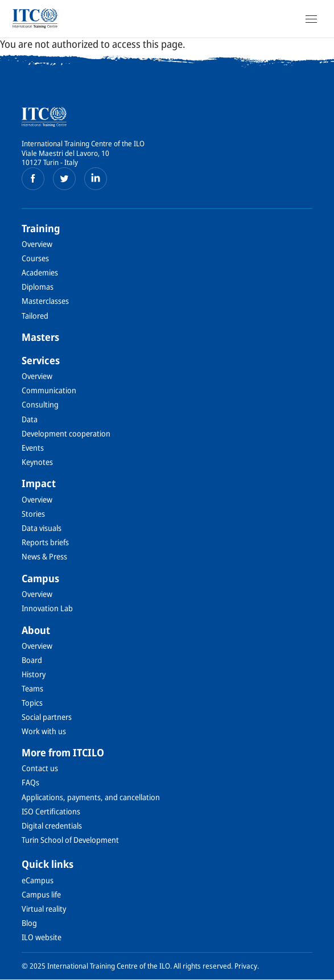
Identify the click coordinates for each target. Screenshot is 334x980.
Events (33, 448)
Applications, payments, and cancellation (91, 797)
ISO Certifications (51, 811)
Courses (35, 258)
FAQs (30, 782)
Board (32, 660)
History (34, 674)
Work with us (44, 731)
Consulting (40, 404)
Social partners (47, 717)
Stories (33, 514)
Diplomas (38, 287)
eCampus (38, 880)
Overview (37, 244)
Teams (32, 688)
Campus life (41, 894)
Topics (32, 703)
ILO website (42, 937)
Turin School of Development (70, 840)
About (36, 630)
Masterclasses (45, 301)
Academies (40, 272)
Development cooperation (66, 433)
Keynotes (37, 462)
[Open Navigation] (311, 19)
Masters (40, 337)
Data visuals (42, 528)
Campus (40, 578)
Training (41, 228)
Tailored (35, 316)
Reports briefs (45, 542)
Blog (29, 923)
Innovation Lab (47, 608)
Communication (49, 390)
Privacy (246, 966)
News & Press (44, 556)
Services (41, 360)
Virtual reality (44, 909)
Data (30, 419)
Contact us (40, 768)
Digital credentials (52, 825)
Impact (39, 483)
